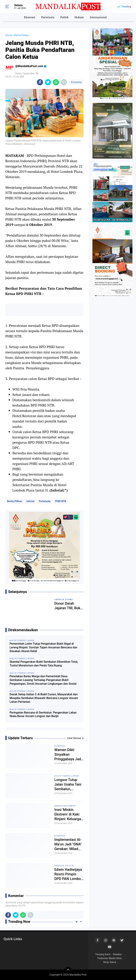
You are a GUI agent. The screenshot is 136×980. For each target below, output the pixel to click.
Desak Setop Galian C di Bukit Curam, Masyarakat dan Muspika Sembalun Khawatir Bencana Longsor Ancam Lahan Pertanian (44, 698)
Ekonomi (29, 17)
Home (9, 35)
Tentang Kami (103, 954)
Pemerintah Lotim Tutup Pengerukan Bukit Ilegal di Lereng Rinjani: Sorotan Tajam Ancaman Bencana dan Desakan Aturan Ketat (43, 647)
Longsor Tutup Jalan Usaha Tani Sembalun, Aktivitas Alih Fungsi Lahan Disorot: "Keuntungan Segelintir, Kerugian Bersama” (68, 784)
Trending (126, 7)
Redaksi (117, 954)
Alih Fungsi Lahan (68, 776)
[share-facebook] (40, 82)
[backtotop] (68, 970)
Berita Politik (65, 866)
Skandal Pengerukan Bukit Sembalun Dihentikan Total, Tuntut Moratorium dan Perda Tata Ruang (44, 664)
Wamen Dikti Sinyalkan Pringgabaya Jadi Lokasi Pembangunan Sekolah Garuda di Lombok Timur (69, 755)
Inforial (30, 501)
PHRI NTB (60, 501)
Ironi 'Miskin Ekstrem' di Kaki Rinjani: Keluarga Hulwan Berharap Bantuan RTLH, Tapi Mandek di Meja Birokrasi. (68, 814)
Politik (64, 17)
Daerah (61, 746)
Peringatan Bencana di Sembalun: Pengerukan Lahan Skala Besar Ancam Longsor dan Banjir (43, 714)
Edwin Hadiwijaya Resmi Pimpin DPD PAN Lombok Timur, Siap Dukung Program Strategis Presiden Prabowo (69, 874)
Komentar (76, 82)
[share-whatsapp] (56, 82)
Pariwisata (48, 17)
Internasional (98, 17)
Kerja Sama (110, 962)
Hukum (79, 17)
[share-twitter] (48, 82)
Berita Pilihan (15, 501)
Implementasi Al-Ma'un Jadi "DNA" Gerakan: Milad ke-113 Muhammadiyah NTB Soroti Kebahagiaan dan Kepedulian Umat (68, 844)
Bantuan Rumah (66, 806)
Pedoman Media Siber (110, 958)
